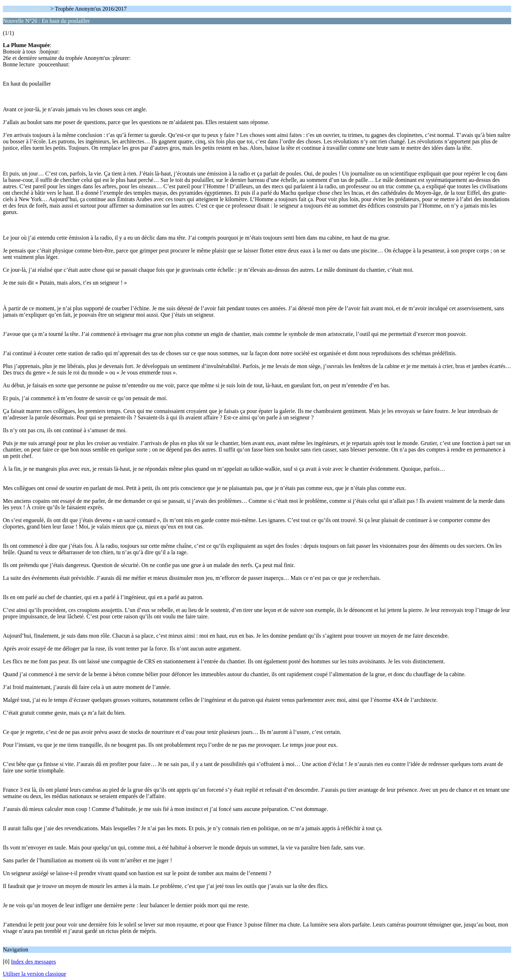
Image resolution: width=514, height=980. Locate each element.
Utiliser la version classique (34, 974)
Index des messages (34, 962)
